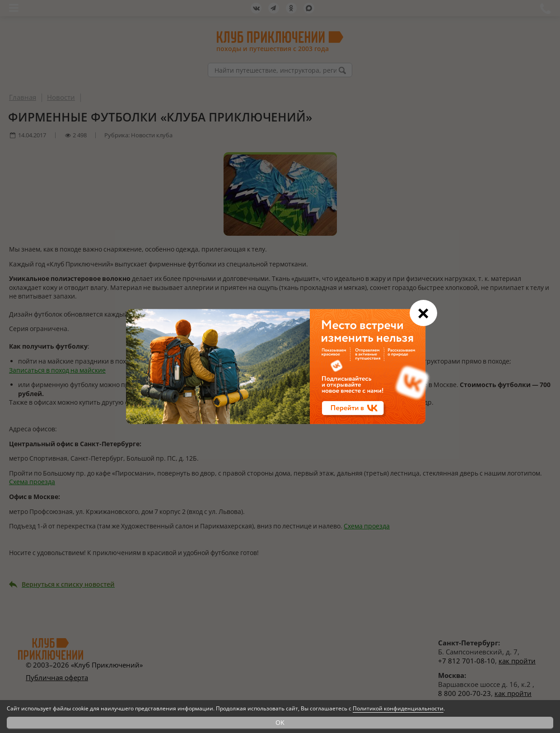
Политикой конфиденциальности (398, 708)
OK (280, 722)
